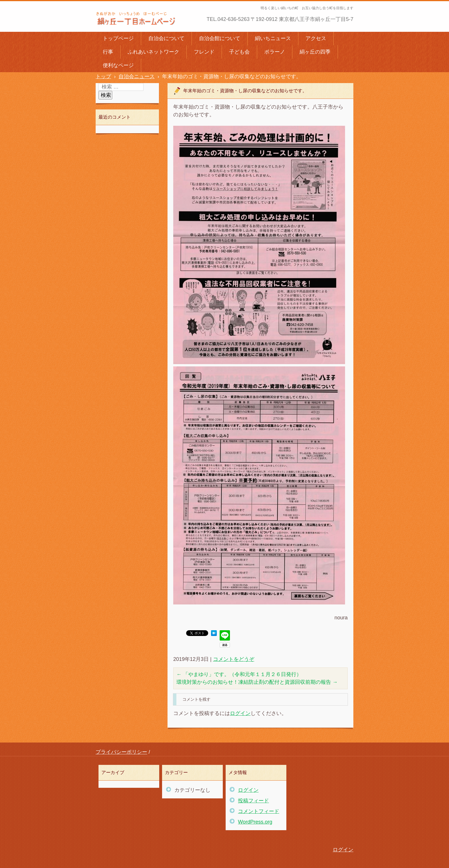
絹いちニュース (273, 38)
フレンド (204, 52)
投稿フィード (253, 801)
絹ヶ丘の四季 (315, 52)
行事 (108, 52)
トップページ (118, 38)
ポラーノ (275, 52)
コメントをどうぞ (234, 659)
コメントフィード (259, 811)
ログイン (240, 713)
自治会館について (220, 38)
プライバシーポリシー (121, 752)
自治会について (166, 38)
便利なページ (118, 65)
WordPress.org (255, 822)
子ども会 (239, 52)
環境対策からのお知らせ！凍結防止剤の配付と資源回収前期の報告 (257, 682)
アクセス (316, 38)
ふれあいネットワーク (153, 52)
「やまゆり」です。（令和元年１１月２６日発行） (239, 674)
